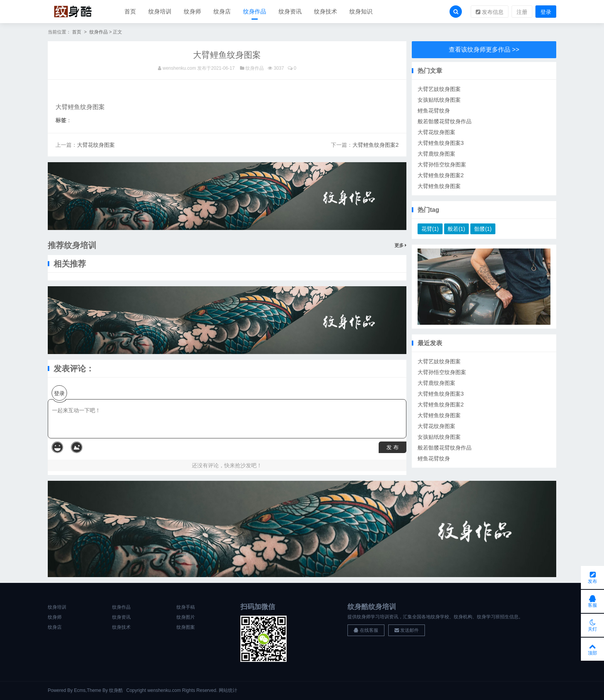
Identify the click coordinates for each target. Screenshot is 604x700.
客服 (592, 601)
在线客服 (366, 630)
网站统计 (228, 690)
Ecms (80, 690)
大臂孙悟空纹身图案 (442, 165)
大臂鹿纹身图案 (436, 154)
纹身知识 (361, 11)
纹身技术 (325, 11)
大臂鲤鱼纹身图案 (439, 186)
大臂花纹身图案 (96, 145)
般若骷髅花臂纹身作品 (445, 121)
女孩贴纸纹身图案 (439, 100)
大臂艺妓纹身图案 (439, 89)
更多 (400, 245)
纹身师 (192, 11)
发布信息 (490, 12)
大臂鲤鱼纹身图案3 (441, 143)
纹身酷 (116, 690)
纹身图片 (186, 617)
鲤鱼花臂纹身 (434, 111)
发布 (592, 577)
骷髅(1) (483, 229)
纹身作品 (255, 11)
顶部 (592, 649)
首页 (130, 11)
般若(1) (456, 229)
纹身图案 (186, 627)
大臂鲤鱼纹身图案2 (376, 145)
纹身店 (222, 11)
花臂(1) (430, 229)
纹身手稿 (186, 607)
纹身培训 (160, 11)
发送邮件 (407, 630)
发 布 (393, 447)
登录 (546, 12)
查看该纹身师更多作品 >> (484, 50)
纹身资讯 (290, 11)
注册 (522, 12)
